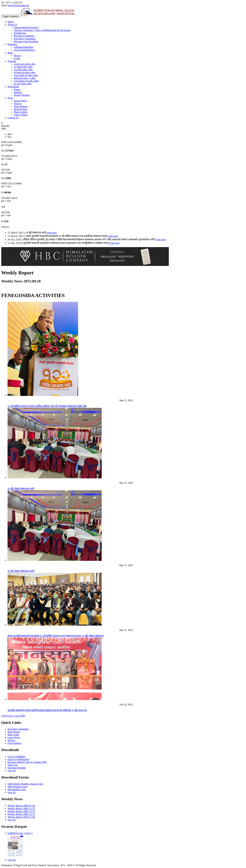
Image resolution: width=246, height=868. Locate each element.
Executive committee (18, 729)
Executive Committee (25, 39)
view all (12, 771)
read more (52, 233)
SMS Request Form (17, 787)
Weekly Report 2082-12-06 (21, 817)
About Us (12, 25)
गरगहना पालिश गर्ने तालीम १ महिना (26, 76)
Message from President (26, 41)
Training (12, 61)
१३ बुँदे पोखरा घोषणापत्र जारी (21, 489)
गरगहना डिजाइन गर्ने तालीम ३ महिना (26, 81)
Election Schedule (17, 768)
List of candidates (16, 756)
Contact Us (13, 118)
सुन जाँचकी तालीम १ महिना (23, 67)
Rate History (14, 732)
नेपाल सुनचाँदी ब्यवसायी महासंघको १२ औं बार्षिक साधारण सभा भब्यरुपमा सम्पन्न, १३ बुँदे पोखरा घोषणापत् (56, 636)
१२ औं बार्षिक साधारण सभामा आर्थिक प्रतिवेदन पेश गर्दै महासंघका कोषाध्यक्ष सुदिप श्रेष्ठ (47, 406)
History (18, 56)
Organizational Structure (26, 27)
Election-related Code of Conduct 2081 (27, 762)
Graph (17, 58)
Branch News (21, 109)
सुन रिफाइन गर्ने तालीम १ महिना (25, 73)
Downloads (13, 87)
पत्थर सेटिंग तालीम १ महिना (23, 70)
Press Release (21, 106)
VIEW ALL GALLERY (13, 716)
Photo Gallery (21, 112)
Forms (17, 89)
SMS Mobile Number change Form (25, 784)
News (10, 98)
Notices (18, 104)
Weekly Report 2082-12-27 (21, 808)
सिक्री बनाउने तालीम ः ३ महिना (25, 78)
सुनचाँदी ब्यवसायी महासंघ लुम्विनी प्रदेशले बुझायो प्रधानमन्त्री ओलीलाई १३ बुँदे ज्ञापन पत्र (47, 710)
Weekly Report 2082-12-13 (21, 814)
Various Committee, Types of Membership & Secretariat (42, 30)
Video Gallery (21, 115)
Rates (10, 53)
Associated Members (24, 50)
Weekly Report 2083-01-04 (21, 806)
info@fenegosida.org (18, 5)
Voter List (12, 765)
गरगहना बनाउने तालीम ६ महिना (25, 64)
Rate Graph (13, 735)
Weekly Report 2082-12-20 (21, 811)
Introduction (20, 33)
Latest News (14, 737)
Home (11, 22)
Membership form (17, 790)
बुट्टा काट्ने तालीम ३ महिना (23, 84)
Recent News (20, 101)
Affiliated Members (24, 47)
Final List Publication (18, 759)
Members (12, 44)
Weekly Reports (22, 95)
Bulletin (18, 92)
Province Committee (24, 36)
